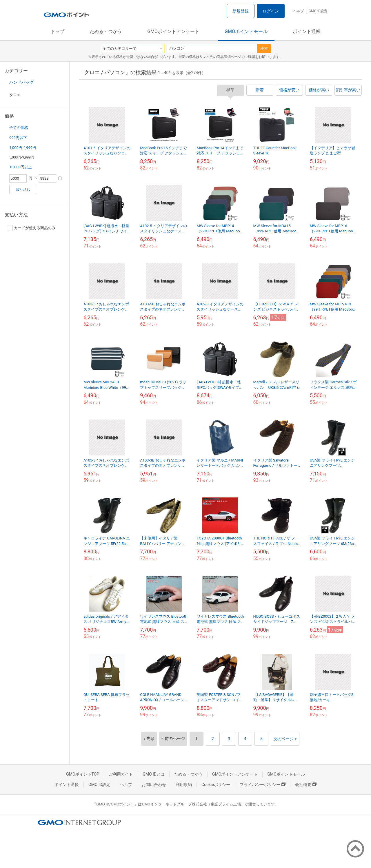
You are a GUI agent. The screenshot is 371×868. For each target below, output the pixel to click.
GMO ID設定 (318, 11)
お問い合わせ (154, 785)
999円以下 (18, 138)
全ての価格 (19, 128)
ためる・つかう (106, 31)
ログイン (271, 11)
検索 (264, 49)
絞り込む (23, 189)
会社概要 (306, 785)
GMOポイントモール (246, 31)
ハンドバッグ (21, 82)
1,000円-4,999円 (23, 148)
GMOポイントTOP (83, 774)
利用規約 (184, 785)
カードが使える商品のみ (31, 228)
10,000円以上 (21, 167)
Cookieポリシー (216, 785)
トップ (57, 31)
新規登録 (241, 11)
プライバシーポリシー (263, 785)
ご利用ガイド (121, 774)
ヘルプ (299, 11)
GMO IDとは (154, 774)
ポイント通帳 (307, 31)
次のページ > (285, 739)
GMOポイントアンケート (173, 31)
